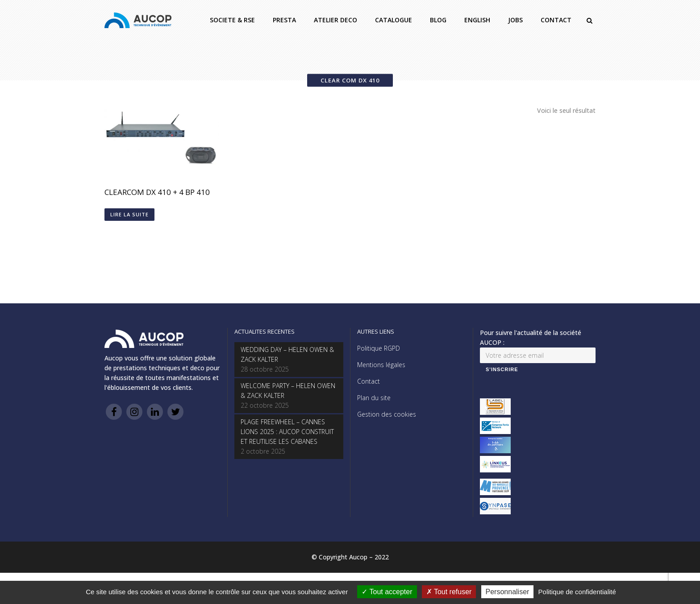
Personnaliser (508, 592)
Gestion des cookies (387, 414)
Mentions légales (381, 365)
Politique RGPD (379, 348)
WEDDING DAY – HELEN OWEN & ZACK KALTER (287, 354)
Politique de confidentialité (577, 592)
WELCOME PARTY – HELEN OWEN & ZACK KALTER (288, 391)
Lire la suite (129, 214)
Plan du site (374, 398)
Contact (369, 381)
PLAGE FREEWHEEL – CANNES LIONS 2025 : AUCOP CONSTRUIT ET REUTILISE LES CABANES (287, 432)
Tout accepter (387, 592)
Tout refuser (449, 592)
